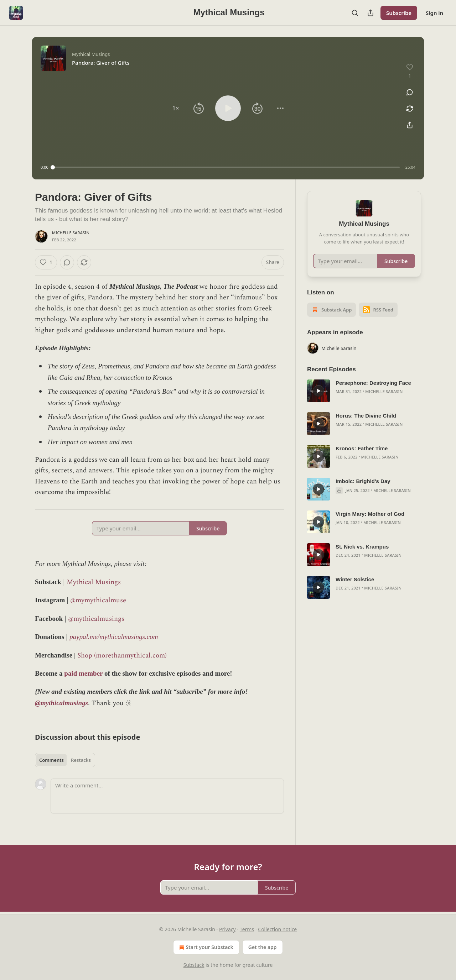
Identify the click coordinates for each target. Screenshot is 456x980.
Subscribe (399, 13)
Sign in (434, 13)
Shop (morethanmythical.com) (122, 656)
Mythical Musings (94, 582)
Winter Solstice (355, 579)
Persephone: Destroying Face (373, 383)
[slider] (226, 167)
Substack (194, 965)
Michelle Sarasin (71, 233)
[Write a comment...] (167, 796)
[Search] (355, 13)
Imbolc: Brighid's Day (363, 481)
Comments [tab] (51, 760)
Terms (247, 929)
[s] (318, 391)
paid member (83, 673)
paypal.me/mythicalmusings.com (114, 637)
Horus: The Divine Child (366, 416)
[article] (364, 391)
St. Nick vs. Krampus (362, 547)
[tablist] (65, 760)
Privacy (227, 929)
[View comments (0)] (410, 92)
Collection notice (277, 929)
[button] (176, 108)
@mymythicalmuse (98, 600)
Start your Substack (205, 947)
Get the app (263, 947)
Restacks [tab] (81, 760)
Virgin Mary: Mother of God (370, 514)
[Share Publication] (370, 13)
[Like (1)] (46, 262)
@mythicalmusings (96, 619)
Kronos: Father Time (362, 448)
